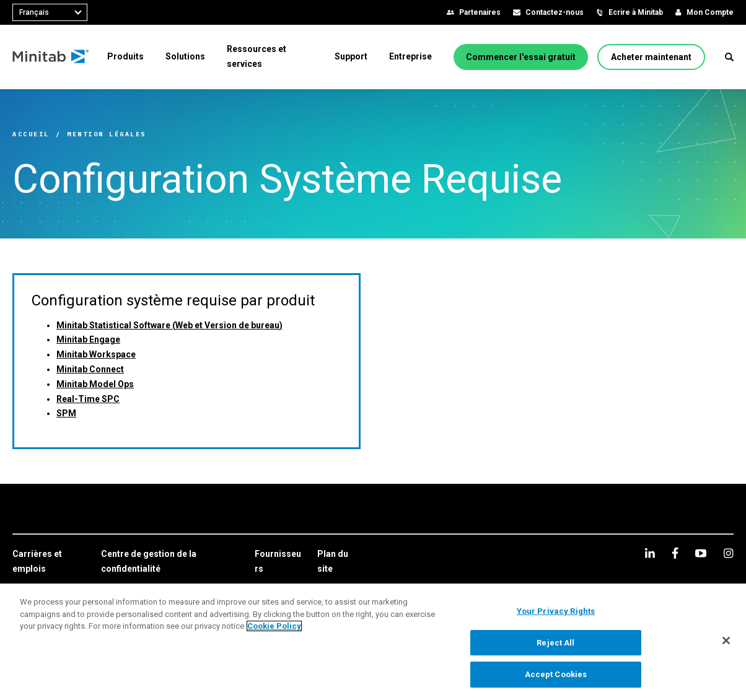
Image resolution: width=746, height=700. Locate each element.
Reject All (555, 643)
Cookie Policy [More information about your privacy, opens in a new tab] (274, 626)
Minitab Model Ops (95, 384)
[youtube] (701, 553)
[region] (373, 642)
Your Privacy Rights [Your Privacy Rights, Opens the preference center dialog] (556, 611)
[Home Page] (51, 57)
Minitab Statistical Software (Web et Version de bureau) (169, 325)
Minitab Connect (90, 369)
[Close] (726, 641)
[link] (50, 562)
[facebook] (675, 553)
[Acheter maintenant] (651, 57)
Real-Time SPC (88, 399)
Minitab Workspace (96, 354)
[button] (729, 57)
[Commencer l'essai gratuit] (521, 57)
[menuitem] (125, 56)
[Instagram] (728, 553)
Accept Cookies (556, 674)
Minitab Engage (88, 339)
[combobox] (50, 12)
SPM (66, 413)
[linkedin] (650, 553)
